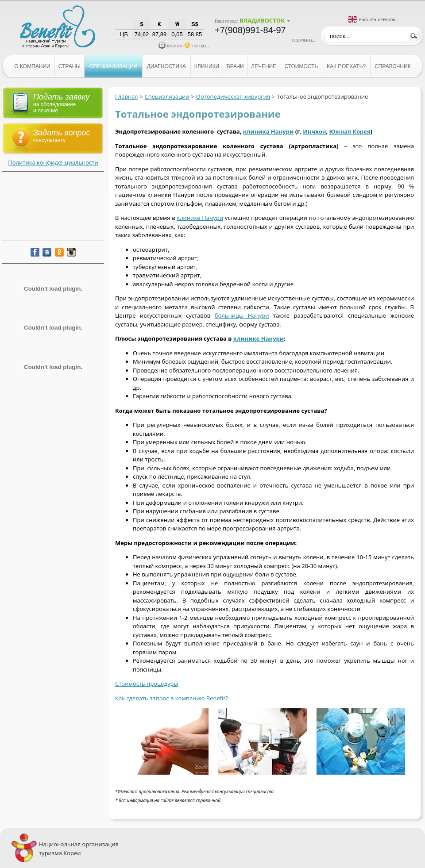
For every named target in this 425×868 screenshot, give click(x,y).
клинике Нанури (200, 218)
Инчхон (314, 131)
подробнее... (304, 40)
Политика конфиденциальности (53, 162)
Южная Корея (350, 131)
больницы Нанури (242, 315)
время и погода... (184, 46)
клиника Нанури (268, 131)
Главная (127, 96)
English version (377, 19)
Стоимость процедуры (147, 684)
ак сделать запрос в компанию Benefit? (173, 698)
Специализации (167, 96)
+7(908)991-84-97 (250, 30)
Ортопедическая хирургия (233, 96)
